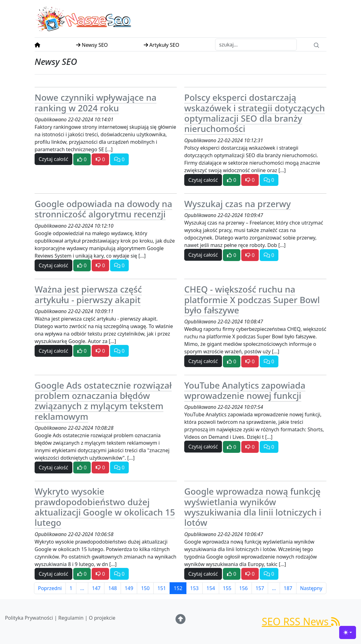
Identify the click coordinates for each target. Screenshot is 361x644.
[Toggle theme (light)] (348, 632)
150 (145, 588)
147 (96, 588)
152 (178, 588)
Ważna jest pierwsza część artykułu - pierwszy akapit (88, 294)
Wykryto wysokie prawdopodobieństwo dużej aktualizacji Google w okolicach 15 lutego (105, 507)
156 (243, 588)
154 (211, 588)
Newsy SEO (92, 45)
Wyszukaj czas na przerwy (238, 204)
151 (162, 588)
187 (288, 588)
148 (112, 588)
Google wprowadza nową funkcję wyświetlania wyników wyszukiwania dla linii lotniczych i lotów (253, 507)
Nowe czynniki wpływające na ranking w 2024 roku (96, 102)
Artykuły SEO (161, 45)
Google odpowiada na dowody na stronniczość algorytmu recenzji (103, 209)
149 (129, 588)
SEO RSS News (301, 621)
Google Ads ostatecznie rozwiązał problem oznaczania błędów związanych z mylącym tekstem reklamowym (103, 401)
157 (260, 588)
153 (194, 588)
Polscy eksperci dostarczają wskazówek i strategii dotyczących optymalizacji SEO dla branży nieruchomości (255, 113)
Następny (311, 588)
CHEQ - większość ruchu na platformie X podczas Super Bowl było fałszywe (252, 300)
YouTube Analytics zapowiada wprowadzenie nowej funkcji (245, 390)
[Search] (316, 45)
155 (227, 588)
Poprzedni (50, 588)
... (82, 588)
